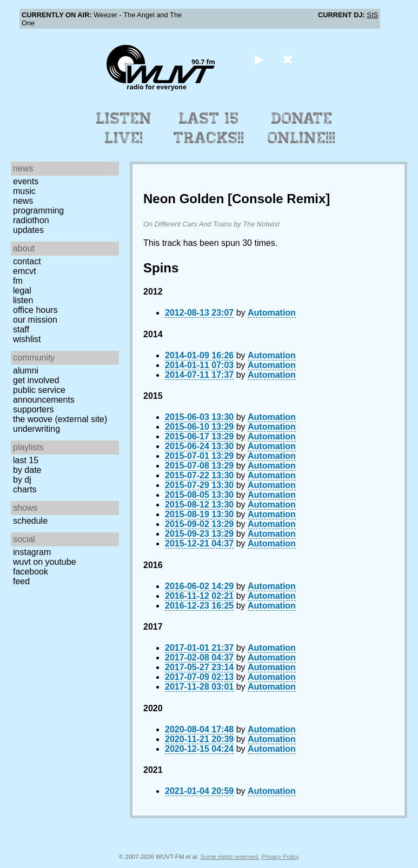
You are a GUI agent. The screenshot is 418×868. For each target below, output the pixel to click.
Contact (27, 261)
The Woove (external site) (60, 419)
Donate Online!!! (302, 128)
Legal (22, 291)
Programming (38, 211)
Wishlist (27, 339)
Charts (25, 489)
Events (26, 181)
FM (18, 281)
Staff (21, 329)
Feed (21, 581)
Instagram (32, 552)
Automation (272, 313)
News (23, 201)
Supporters (34, 409)
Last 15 (26, 460)
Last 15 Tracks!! (209, 128)
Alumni (26, 370)
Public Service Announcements (44, 395)
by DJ (22, 480)
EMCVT (25, 271)
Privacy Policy (280, 857)
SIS (372, 15)
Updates (28, 230)
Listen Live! (124, 128)
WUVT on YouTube (45, 562)
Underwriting (37, 429)
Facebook (31, 572)
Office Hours (35, 310)
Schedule (30, 521)
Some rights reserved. (230, 857)
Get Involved (36, 380)
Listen (23, 300)
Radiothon (31, 220)
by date (27, 470)
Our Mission (35, 320)
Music (24, 191)
